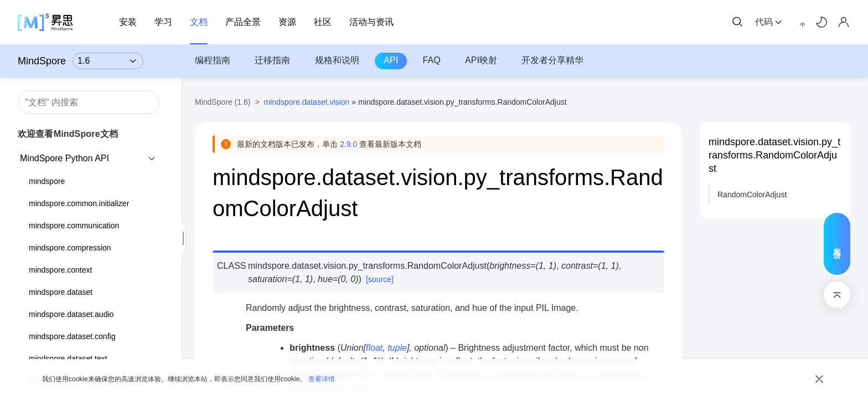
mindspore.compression (70, 248)
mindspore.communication (74, 226)
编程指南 (213, 60)
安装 (128, 22)
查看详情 (322, 379)
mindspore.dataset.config (72, 336)
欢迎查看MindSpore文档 (68, 134)
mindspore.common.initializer (79, 203)
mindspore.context (60, 270)
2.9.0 (348, 144)
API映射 (481, 60)
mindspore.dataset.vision (306, 102)
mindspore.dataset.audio (71, 314)
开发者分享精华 (552, 60)
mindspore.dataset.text (68, 359)
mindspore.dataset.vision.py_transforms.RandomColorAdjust (774, 155)
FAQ (432, 60)
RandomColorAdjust (752, 195)
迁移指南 (272, 60)
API (391, 60)
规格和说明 (337, 60)
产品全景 (243, 22)
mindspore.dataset (61, 292)
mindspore (47, 181)
